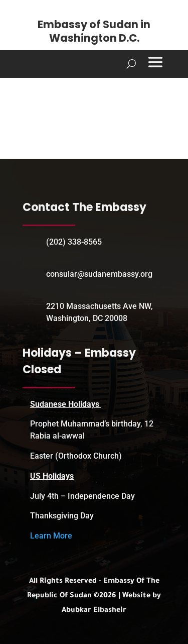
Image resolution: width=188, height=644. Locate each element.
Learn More (51, 536)
